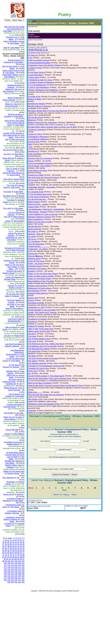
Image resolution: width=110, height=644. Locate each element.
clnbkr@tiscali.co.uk (36, 50)
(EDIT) (32, 21)
